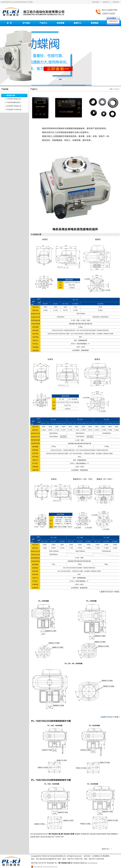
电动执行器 (11, 95)
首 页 (9, 23)
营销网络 (95, 23)
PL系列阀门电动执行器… (14, 99)
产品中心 (43, 23)
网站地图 (96, 2)
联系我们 (116, 2)
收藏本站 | (108, 2)
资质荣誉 (60, 23)
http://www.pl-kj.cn (91, 863)
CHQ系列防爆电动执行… (14, 102)
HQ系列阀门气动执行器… (15, 110)
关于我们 (26, 23)
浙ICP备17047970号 (39, 863)
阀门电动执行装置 (68, 834)
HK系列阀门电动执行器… (14, 106)
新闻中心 (78, 23)
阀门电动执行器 (55, 834)
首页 (111, 89)
